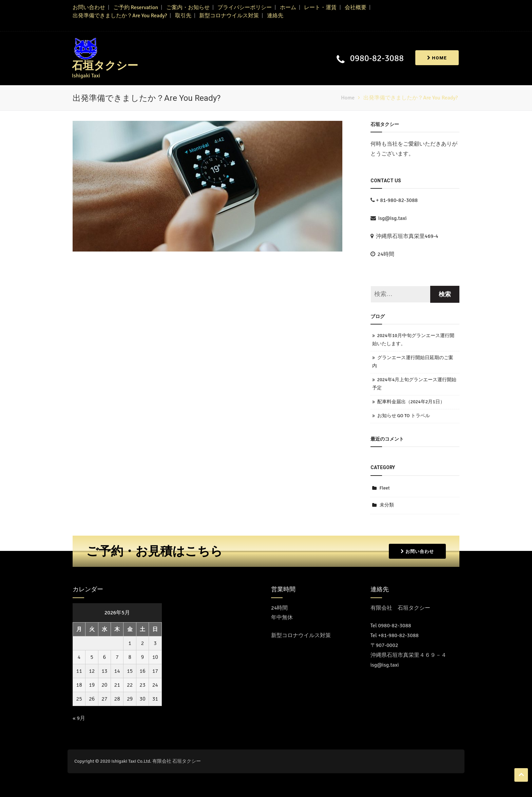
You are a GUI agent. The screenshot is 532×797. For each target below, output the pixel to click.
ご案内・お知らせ (188, 7)
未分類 (387, 505)
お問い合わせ (89, 7)
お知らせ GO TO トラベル (404, 416)
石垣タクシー (105, 66)
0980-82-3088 (377, 58)
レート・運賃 (320, 7)
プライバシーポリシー (245, 7)
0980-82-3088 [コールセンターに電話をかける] (395, 626)
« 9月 (79, 718)
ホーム (288, 7)
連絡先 (275, 16)
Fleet (385, 488)
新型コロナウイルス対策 (229, 16)
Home (437, 58)
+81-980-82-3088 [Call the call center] (398, 635)
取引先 (183, 16)
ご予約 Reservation (136, 7)
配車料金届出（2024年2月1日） (411, 402)
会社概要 (356, 7)
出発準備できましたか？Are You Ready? (120, 16)
